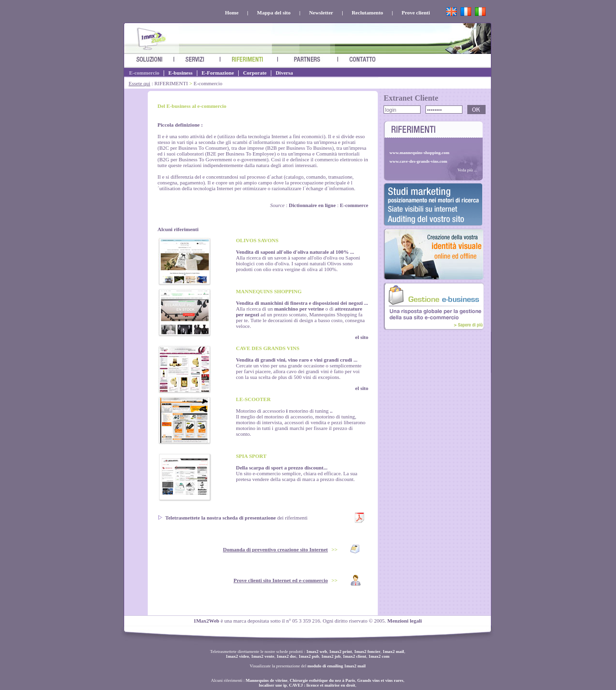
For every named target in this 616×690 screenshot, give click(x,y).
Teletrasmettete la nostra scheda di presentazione (220, 518)
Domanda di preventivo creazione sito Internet (275, 549)
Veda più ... (467, 170)
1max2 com (379, 656)
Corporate (255, 73)
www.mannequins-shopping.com (419, 153)
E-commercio (144, 73)
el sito (362, 337)
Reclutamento (367, 13)
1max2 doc (287, 656)
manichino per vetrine (299, 309)
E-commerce (354, 205)
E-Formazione (218, 73)
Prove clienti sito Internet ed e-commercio (281, 580)
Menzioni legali (405, 621)
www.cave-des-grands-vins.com (418, 161)
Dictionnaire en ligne (312, 205)
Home (231, 13)
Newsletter (321, 13)
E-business (180, 73)
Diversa (284, 73)
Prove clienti (416, 13)
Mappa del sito (274, 13)
